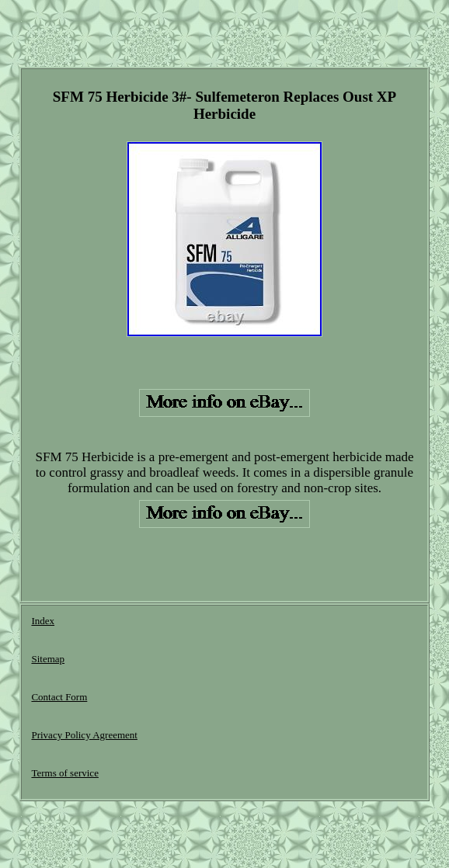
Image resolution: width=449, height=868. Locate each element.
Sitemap (48, 659)
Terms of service (64, 773)
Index (43, 621)
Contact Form (59, 697)
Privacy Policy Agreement (84, 735)
